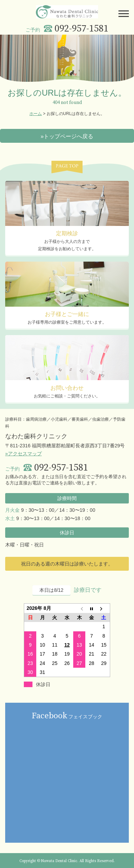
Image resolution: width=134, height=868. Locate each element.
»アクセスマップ (23, 454)
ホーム (36, 114)
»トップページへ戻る (67, 136)
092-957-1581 (82, 29)
